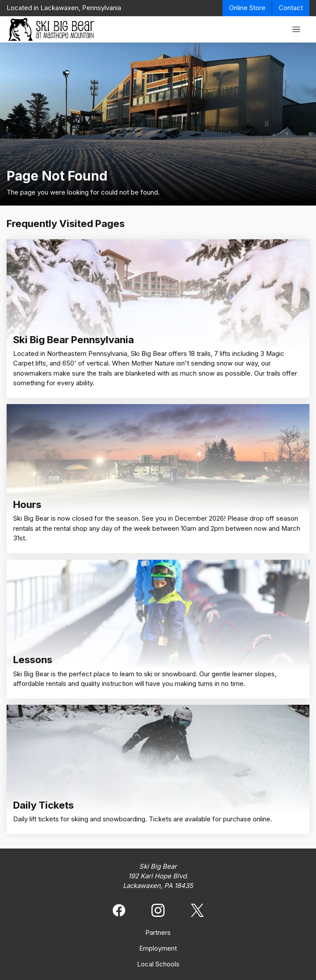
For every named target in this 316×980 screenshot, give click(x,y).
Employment (158, 948)
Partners (158, 933)
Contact (291, 8)
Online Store (247, 8)
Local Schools (158, 964)
